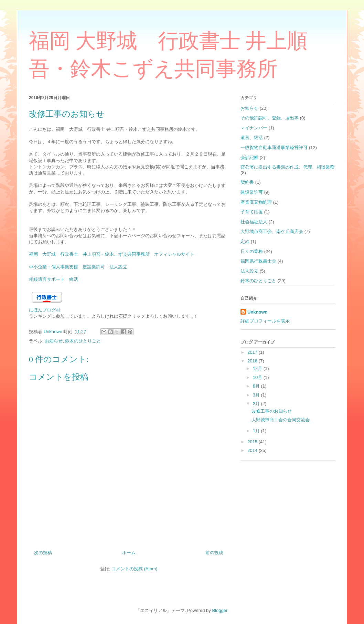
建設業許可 (252, 192)
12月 (258, 368)
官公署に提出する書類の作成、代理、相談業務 (287, 167)
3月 (257, 395)
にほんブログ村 (45, 310)
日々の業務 (252, 251)
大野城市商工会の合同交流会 (281, 420)
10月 (258, 377)
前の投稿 (214, 553)
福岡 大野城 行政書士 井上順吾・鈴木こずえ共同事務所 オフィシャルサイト (112, 254)
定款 (245, 241)
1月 (257, 431)
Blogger (220, 610)
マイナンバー (254, 128)
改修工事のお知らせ (272, 411)
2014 (253, 450)
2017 (253, 352)
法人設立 (249, 271)
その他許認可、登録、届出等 (270, 118)
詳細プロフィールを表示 (265, 321)
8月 (257, 386)
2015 (253, 442)
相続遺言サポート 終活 (53, 279)
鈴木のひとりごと (83, 341)
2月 (257, 404)
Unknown (258, 312)
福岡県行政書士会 (258, 261)
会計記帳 (249, 157)
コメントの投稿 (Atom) (135, 569)
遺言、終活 (252, 138)
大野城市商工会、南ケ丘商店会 (272, 231)
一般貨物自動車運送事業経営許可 (274, 147)
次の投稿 (43, 553)
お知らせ (54, 341)
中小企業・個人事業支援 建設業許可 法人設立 (78, 267)
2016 (253, 361)
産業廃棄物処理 (256, 202)
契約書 (247, 182)
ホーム (129, 553)
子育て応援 (252, 212)
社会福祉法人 (254, 222)
